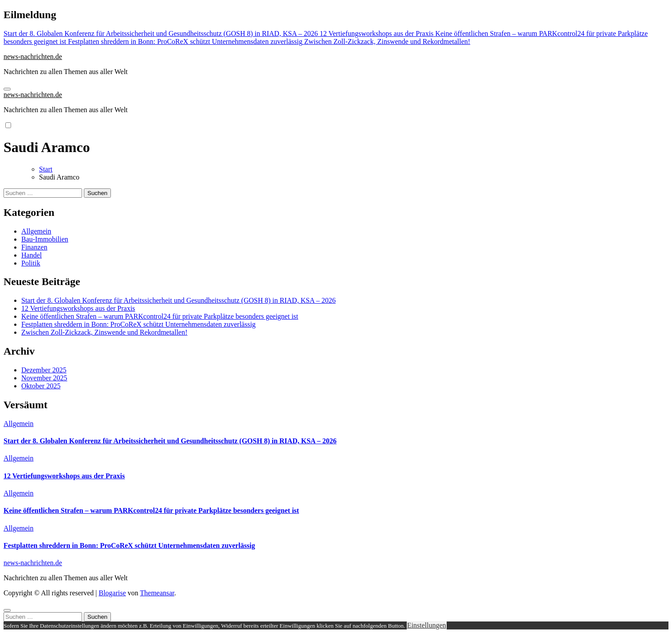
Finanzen (34, 247)
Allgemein (36, 231)
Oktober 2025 (41, 386)
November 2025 (44, 378)
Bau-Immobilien (45, 239)
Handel (31, 255)
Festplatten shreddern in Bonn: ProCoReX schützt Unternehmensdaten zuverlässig (138, 324)
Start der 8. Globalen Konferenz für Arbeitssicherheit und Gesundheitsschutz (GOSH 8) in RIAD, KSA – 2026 (179, 300)
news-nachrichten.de (33, 57)
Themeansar (157, 593)
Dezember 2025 (44, 370)
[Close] (7, 610)
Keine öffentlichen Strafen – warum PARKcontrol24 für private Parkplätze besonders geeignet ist (160, 316)
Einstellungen (427, 625)
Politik (31, 263)
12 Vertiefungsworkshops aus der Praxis (78, 308)
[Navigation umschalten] (7, 89)
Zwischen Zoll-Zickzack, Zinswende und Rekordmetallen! (104, 332)
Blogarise (112, 593)
